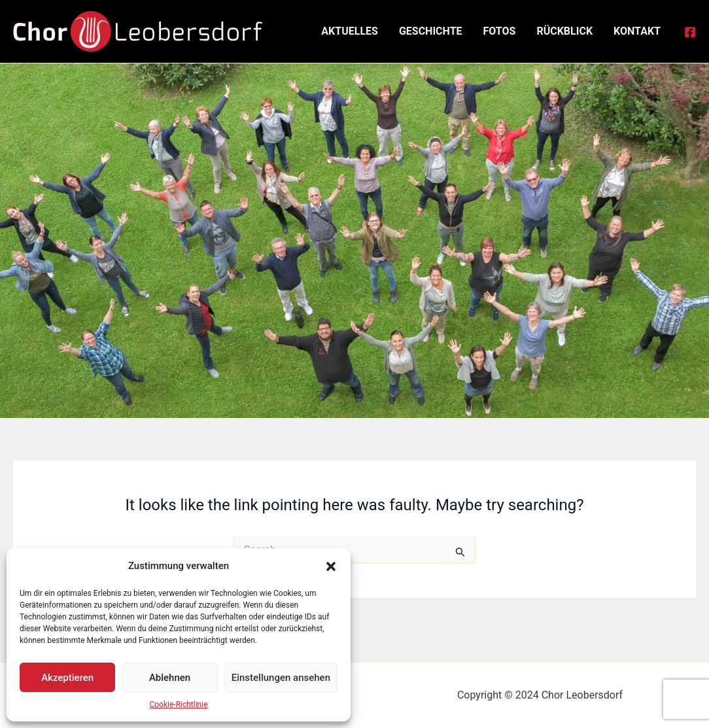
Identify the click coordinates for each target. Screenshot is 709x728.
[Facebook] (690, 32)
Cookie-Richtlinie (178, 704)
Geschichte (431, 31)
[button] (331, 566)
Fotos (500, 31)
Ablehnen (170, 678)
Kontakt (637, 31)
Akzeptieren (67, 678)
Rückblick (564, 31)
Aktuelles (350, 31)
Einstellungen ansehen (281, 678)
